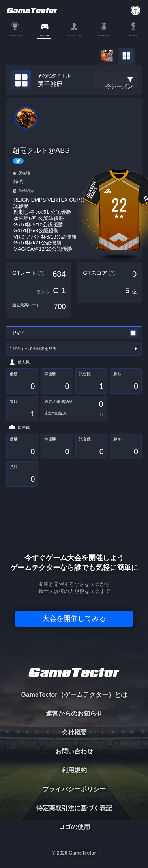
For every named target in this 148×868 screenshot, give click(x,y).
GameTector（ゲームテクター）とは (74, 695)
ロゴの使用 (74, 827)
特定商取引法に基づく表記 (74, 808)
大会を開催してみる (74, 618)
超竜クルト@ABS (41, 150)
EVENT (133, 35)
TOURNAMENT (15, 35)
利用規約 (74, 770)
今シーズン (119, 86)
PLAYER (44, 35)
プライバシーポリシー (74, 789)
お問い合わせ (74, 751)
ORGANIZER (74, 35)
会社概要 (74, 732)
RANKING (104, 35)
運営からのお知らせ (74, 713)
